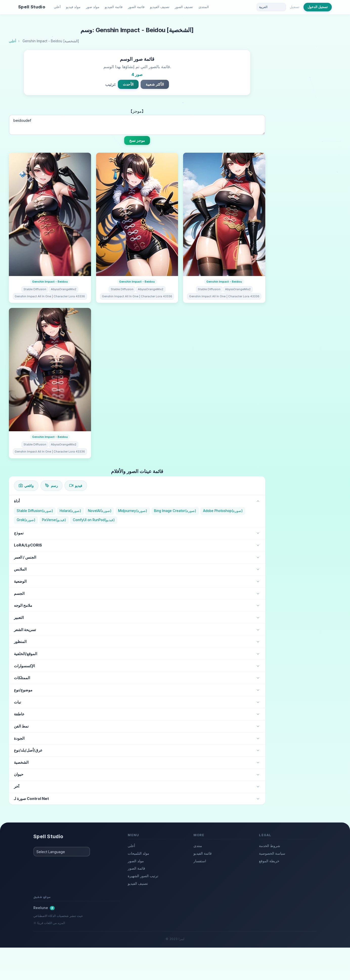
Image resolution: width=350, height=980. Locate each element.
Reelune (44, 908)
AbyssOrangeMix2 (64, 289)
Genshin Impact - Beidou (50, 282)
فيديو (76, 486)
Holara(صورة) (70, 511)
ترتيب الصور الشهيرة (143, 876)
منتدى (198, 846)
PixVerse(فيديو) (54, 520)
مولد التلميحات (138, 853)
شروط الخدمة (270, 846)
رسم (51, 486)
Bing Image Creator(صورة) (175, 511)
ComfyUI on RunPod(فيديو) (94, 520)
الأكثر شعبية (155, 84)
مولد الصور (136, 861)
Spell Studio (32, 7)
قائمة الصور (136, 7)
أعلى (57, 7)
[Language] (271, 7)
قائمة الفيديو (114, 7)
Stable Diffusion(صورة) (35, 511)
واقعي (26, 486)
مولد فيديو (73, 7)
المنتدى (204, 7)
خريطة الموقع (269, 861)
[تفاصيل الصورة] (50, 214)
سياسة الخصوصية (272, 853)
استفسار (200, 861)
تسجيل (295, 7)
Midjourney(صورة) (133, 511)
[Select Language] (62, 852)
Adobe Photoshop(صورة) (223, 511)
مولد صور (93, 7)
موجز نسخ (137, 140)
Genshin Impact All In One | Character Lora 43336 (50, 296)
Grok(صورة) (26, 520)
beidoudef (137, 125)
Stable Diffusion (35, 289)
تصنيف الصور (184, 7)
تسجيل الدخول (318, 7)
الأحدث (128, 84)
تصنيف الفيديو (160, 7)
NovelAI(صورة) (100, 511)
